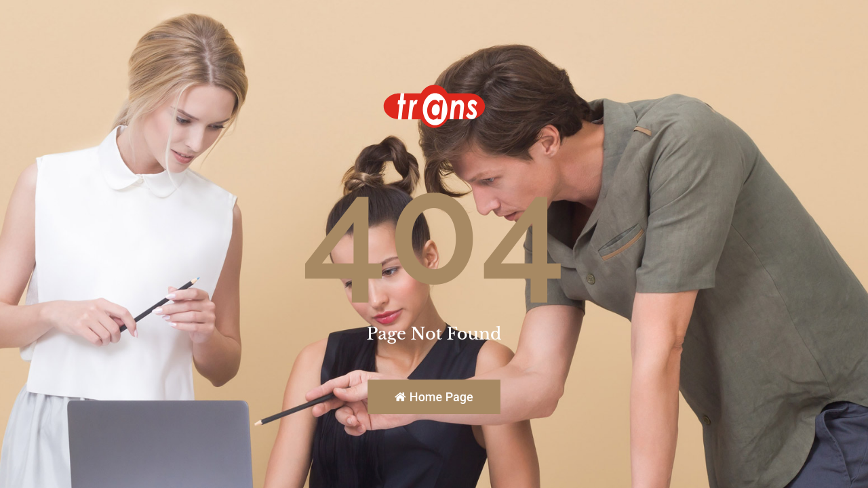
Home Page (434, 397)
